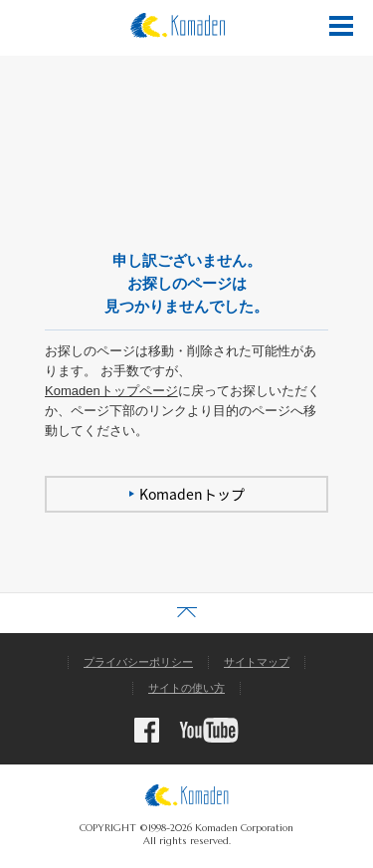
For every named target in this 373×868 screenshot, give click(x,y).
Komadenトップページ (111, 391)
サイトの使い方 (186, 688)
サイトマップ (257, 662)
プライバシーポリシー (138, 662)
